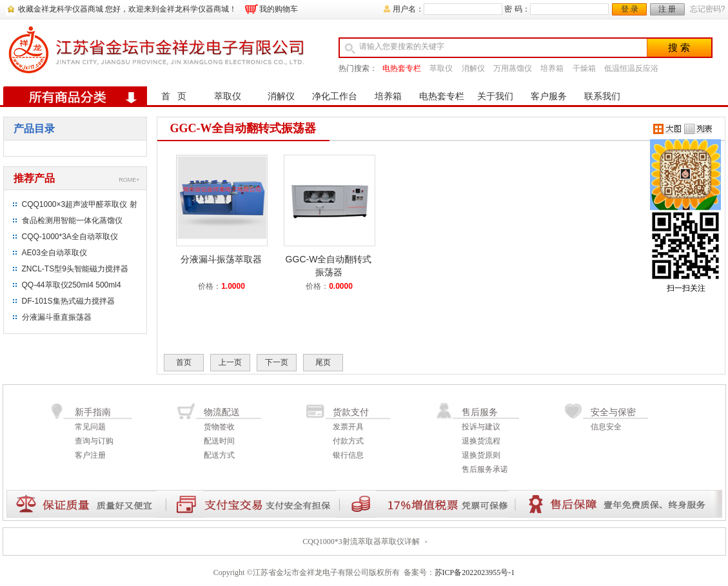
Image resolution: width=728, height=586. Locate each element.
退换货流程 (481, 441)
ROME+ (129, 180)
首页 (184, 362)
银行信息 (348, 455)
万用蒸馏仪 (513, 68)
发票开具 (348, 427)
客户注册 (90, 455)
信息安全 (606, 427)
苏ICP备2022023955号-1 (475, 572)
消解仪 (473, 68)
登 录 (630, 9)
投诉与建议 (481, 427)
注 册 (667, 9)
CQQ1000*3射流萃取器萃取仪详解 (361, 542)
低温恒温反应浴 (631, 68)
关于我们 (495, 96)
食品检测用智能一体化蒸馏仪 (72, 220)
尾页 (323, 362)
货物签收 (219, 427)
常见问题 (90, 427)
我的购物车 (279, 9)
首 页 (174, 96)
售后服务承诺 (485, 469)
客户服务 (549, 96)
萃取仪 (441, 68)
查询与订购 (94, 441)
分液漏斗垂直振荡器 (57, 317)
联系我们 (602, 96)
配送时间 (219, 441)
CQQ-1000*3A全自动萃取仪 (70, 237)
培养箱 (552, 68)
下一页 (277, 362)
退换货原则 (481, 455)
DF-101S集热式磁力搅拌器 (68, 301)
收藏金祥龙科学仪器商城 (61, 9)
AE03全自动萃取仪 (54, 253)
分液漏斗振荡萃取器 (221, 259)
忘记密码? (708, 9)
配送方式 (219, 455)
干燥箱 (584, 68)
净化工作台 (335, 96)
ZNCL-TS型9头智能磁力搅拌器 (75, 269)
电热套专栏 (402, 68)
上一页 (230, 362)
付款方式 (348, 441)
